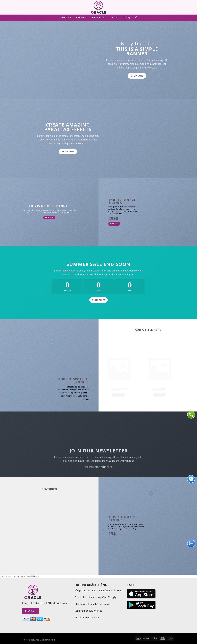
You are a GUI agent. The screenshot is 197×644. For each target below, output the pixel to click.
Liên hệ (127, 18)
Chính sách (98, 18)
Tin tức (114, 18)
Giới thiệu (82, 18)
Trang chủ (65, 18)
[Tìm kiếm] (136, 18)
